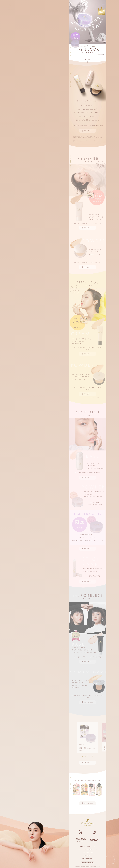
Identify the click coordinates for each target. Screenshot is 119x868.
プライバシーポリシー (87, 852)
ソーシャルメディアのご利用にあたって (88, 850)
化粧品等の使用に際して (87, 862)
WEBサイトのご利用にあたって (88, 847)
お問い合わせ (87, 855)
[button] (71, 48)
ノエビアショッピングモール (87, 858)
